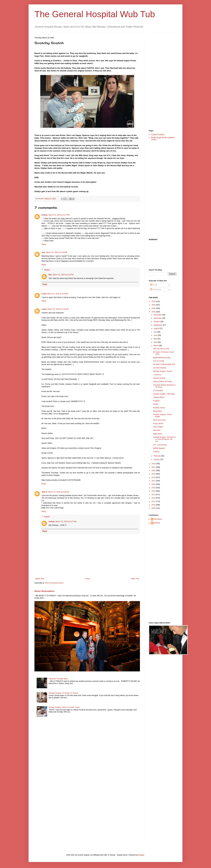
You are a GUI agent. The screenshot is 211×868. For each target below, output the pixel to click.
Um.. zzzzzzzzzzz (160, 445)
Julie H (44, 492)
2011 (154, 501)
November (158, 318)
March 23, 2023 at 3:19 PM (57, 252)
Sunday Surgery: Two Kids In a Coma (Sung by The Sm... (164, 439)
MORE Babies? (159, 448)
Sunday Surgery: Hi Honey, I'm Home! (63, 693)
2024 (154, 308)
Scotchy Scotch (159, 378)
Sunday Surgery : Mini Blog (164, 394)
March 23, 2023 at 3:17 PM (59, 215)
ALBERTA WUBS (158, 135)
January (157, 459)
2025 (154, 305)
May (155, 339)
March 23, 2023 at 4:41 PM (58, 309)
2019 (154, 474)
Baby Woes (158, 434)
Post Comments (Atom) (54, 583)
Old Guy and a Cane (161, 349)
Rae (50, 275)
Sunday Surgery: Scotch (163, 371)
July (155, 332)
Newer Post (40, 579)
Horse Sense (158, 424)
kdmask (157, 523)
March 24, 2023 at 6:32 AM (58, 492)
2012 (154, 498)
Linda (44, 294)
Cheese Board (159, 397)
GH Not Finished (160, 368)
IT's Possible (158, 391)
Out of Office (158, 427)
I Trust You (157, 375)
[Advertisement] (160, 81)
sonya (44, 309)
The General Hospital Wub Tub (95, 14)
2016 (154, 484)
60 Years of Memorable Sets (164, 364)
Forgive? (157, 401)
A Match (156, 452)
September (158, 325)
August (157, 328)
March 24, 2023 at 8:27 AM (66, 522)
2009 (154, 508)
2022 (154, 464)
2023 (154, 312)
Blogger (141, 855)
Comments (156, 289)
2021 (154, 467)
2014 (154, 491)
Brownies (157, 430)
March (156, 346)
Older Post (135, 579)
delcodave (158, 519)
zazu (43, 252)
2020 (154, 471)
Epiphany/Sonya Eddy (162, 358)
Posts (154, 285)
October (157, 322)
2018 (154, 477)
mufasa (45, 215)
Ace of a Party (159, 361)
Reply (44, 244)
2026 (154, 301)
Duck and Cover (159, 420)
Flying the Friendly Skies (58, 679)
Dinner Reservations (44, 591)
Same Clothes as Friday (162, 381)
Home (88, 579)
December (158, 315)
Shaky (156, 404)
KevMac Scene (159, 408)
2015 (154, 488)
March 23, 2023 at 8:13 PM (63, 275)
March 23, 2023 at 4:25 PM (58, 294)
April (156, 342)
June (156, 335)
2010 (154, 505)
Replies (47, 270)
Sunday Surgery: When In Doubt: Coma (64, 707)
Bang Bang (157, 411)
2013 (154, 495)
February (157, 456)
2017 (154, 481)
